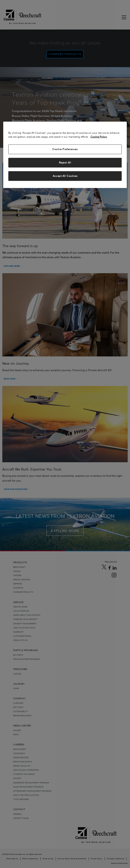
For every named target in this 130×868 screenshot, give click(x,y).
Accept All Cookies (65, 176)
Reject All (65, 162)
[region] (65, 155)
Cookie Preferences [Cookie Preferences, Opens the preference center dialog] (65, 149)
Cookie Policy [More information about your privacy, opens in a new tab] (99, 136)
